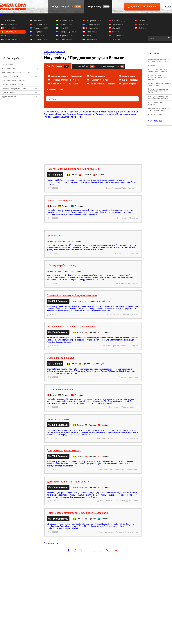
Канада (145, 20)
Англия (10, 28)
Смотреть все (155, 121)
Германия (41, 24)
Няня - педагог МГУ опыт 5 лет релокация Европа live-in (159, 70)
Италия (66, 24)
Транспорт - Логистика (11, 77)
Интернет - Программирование (14, 89)
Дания (39, 36)
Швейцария (94, 36)
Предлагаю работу (66, 7)
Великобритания (15, 39)
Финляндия (94, 24)
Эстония (118, 39)
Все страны (10, 20)
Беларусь (119, 20)
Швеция (92, 39)
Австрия (11, 24)
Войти (168, 7)
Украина (118, 36)
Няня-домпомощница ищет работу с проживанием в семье (159, 91)
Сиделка (152, 65)
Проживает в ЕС (55, 90)
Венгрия (39, 20)
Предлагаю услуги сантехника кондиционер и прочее (159, 77)
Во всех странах (7, 15)
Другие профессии (9, 97)
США (143, 28)
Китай (144, 24)
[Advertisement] (93, 140)
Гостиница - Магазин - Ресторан (14, 81)
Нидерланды (68, 32)
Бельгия (10, 32)
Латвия (118, 24)
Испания (66, 20)
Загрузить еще (51, 543)
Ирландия (40, 39)
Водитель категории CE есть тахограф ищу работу (159, 110)
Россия (118, 32)
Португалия (93, 20)
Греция (39, 32)
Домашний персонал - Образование (16, 73)
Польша (66, 39)
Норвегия (67, 36)
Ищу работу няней (155, 115)
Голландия (41, 28)
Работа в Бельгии (53, 54)
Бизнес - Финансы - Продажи (13, 85)
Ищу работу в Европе (55, 52)
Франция (93, 28)
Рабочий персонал (9, 69)
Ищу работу (99, 7)
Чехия (91, 32)
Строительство (8, 65)
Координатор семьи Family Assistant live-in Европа (159, 60)
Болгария (11, 36)
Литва (117, 28)
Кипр (64, 28)
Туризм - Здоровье (9, 93)
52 (108, 550)
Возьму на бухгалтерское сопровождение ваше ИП (158, 98)
